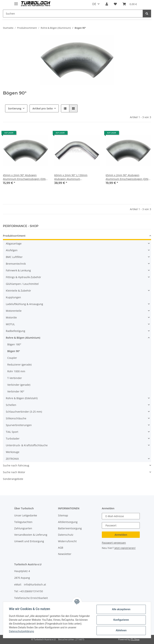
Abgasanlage (14, 243)
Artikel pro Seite (43, 108)
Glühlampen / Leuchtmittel (22, 284)
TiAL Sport (12, 432)
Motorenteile (14, 311)
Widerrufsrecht (67, 541)
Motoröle (11, 317)
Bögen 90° (14, 351)
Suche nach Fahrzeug (16, 465)
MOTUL (10, 324)
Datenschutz (66, 535)
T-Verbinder (15, 378)
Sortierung (15, 108)
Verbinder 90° (16, 391)
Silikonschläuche (16, 418)
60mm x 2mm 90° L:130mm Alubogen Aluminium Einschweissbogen (71, 177)
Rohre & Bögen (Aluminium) (23, 338)
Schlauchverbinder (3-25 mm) (24, 412)
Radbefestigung (16, 331)
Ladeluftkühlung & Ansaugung (24, 304)
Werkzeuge (13, 452)
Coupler (12, 358)
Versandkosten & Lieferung (31, 535)
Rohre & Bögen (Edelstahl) (22, 398)
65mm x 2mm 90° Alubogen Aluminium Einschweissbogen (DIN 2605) (127, 177)
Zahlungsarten (23, 528)
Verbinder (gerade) (19, 385)
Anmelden (121, 535)
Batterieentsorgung (70, 528)
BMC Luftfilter (14, 257)
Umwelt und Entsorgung (29, 541)
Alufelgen (12, 250)
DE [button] (94, 4)
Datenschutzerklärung (21, 631)
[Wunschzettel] (115, 4)
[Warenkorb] (130, 4)
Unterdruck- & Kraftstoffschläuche (27, 445)
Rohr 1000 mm (16, 371)
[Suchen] (73, 14)
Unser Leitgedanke (26, 515)
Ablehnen (121, 630)
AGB (61, 548)
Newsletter (65, 554)
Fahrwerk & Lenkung (18, 270)
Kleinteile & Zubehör (18, 291)
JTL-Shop (135, 639)
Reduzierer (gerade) (19, 365)
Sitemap (63, 515)
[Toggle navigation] (16, 2)
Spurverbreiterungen (19, 425)
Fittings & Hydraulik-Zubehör (23, 277)
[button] (107, 4)
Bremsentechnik (16, 264)
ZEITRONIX (12, 459)
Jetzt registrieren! (125, 548)
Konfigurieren (121, 620)
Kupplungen (13, 297)
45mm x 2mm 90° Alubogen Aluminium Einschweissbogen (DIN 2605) (24, 177)
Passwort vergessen (114, 543)
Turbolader (13, 439)
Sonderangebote (13, 479)
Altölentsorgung (68, 522)
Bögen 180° (14, 344)
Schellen (11, 405)
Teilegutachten (23, 522)
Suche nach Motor (14, 472)
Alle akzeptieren (121, 609)
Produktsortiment (14, 236)
